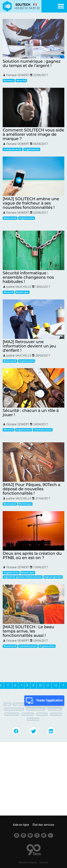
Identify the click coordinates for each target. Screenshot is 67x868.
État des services (44, 825)
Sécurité (44, 862)
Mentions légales (28, 862)
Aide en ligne (21, 825)
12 (56, 685)
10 (40, 685)
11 (48, 685)
